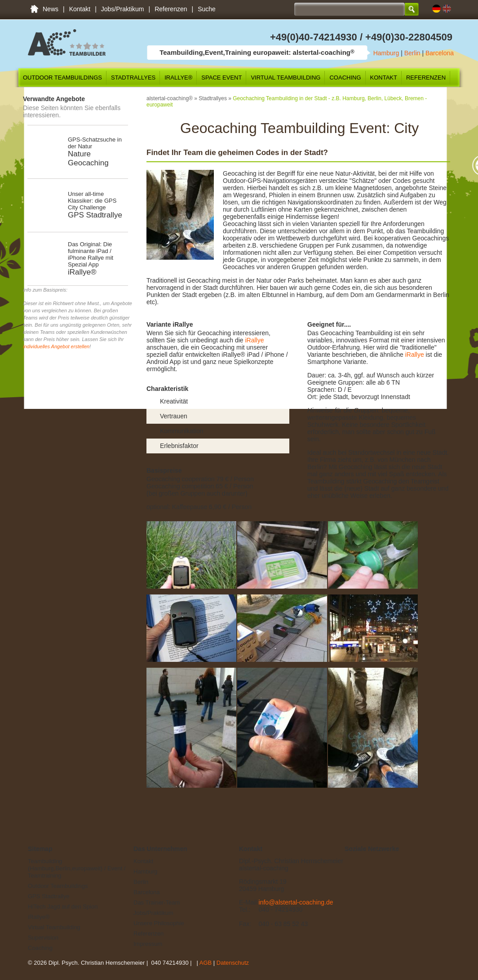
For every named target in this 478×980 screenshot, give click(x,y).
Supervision (43, 938)
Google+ (378, 863)
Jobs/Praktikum (123, 9)
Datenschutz (233, 963)
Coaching (345, 78)
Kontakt (80, 9)
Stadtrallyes (133, 78)
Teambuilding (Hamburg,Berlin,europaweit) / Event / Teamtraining (34, 9)
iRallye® (178, 78)
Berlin (412, 53)
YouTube (391, 863)
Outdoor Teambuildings (62, 78)
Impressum (148, 944)
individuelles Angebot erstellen (56, 346)
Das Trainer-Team (157, 902)
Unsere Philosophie (159, 923)
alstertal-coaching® (170, 98)
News (51, 9)
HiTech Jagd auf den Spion (63, 907)
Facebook (351, 863)
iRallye (254, 340)
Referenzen (171, 9)
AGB (206, 963)
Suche (207, 9)
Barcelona (440, 53)
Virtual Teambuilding (285, 78)
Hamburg (386, 53)
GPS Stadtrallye (49, 896)
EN (447, 9)
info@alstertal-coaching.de (296, 902)
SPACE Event (221, 78)
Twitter (364, 863)
